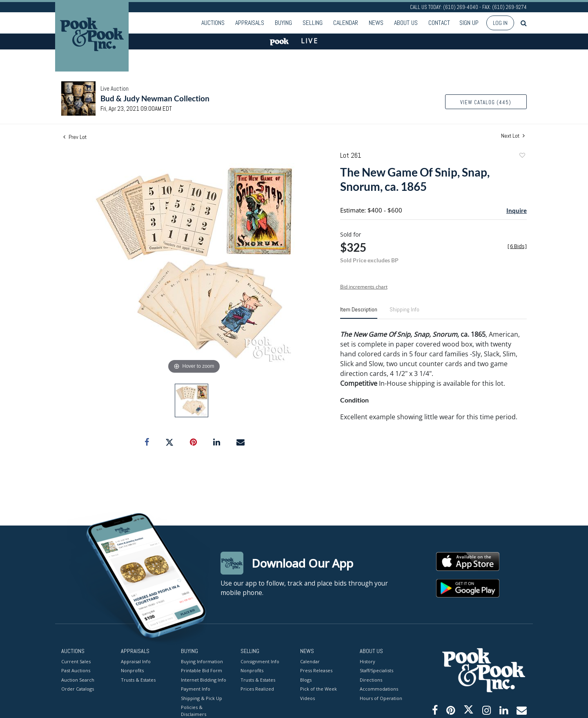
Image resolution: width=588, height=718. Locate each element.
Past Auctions (76, 670)
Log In (500, 23)
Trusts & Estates (138, 679)
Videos (307, 698)
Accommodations (379, 689)
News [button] (376, 23)
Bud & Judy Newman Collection (155, 98)
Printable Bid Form (202, 670)
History (367, 661)
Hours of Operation (381, 698)
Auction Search (78, 679)
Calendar (346, 23)
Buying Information (202, 661)
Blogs (306, 679)
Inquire (517, 210)
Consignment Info (260, 661)
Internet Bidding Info (204, 679)
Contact (439, 23)
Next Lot (513, 136)
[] (517, 246)
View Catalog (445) (486, 102)
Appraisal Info (136, 661)
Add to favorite (522, 156)
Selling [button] (313, 23)
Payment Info (196, 689)
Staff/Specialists (376, 670)
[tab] (359, 313)
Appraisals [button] (250, 23)
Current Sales (76, 661)
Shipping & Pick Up (202, 698)
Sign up (469, 23)
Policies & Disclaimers (194, 711)
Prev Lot (75, 137)
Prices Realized (257, 689)
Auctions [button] (213, 23)
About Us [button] (406, 23)
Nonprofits (132, 670)
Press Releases (316, 670)
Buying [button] (283, 23)
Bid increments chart (364, 287)
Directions (371, 679)
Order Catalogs (78, 689)
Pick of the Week (318, 689)
